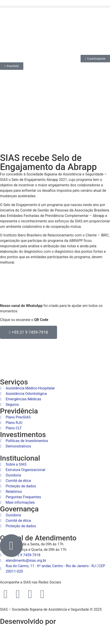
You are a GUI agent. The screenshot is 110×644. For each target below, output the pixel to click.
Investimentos (23, 435)
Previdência (19, 411)
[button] (55, 7)
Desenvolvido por (28, 621)
